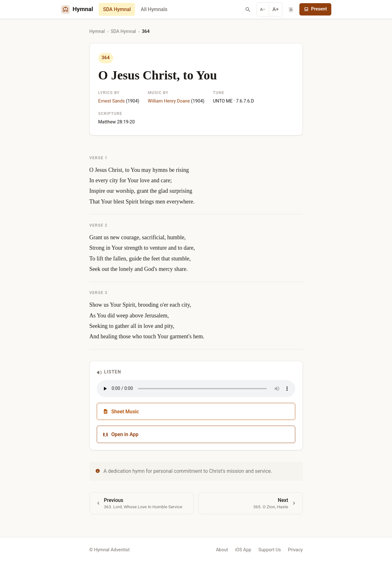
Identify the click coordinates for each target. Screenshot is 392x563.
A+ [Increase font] (276, 9)
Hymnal (97, 31)
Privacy (295, 550)
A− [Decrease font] (263, 9)
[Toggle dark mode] (291, 9)
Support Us (269, 550)
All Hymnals (154, 9)
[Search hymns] (248, 9)
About (222, 550)
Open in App (121, 434)
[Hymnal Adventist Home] (77, 9)
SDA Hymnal (117, 9)
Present (315, 9)
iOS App (243, 550)
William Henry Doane (169, 101)
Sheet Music (121, 412)
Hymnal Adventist (112, 550)
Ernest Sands (112, 101)
